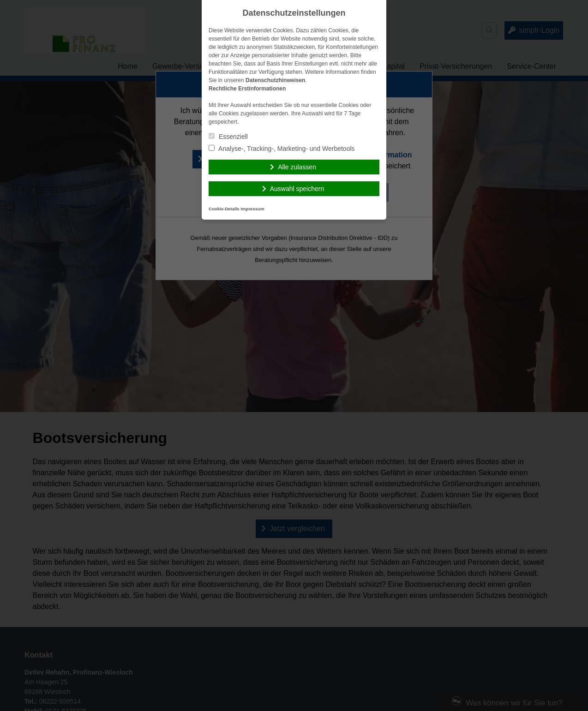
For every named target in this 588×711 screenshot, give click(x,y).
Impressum (252, 209)
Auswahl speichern (297, 189)
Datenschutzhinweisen (275, 80)
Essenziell (228, 137)
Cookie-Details (224, 209)
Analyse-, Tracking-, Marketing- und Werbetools (282, 149)
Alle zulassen (297, 167)
